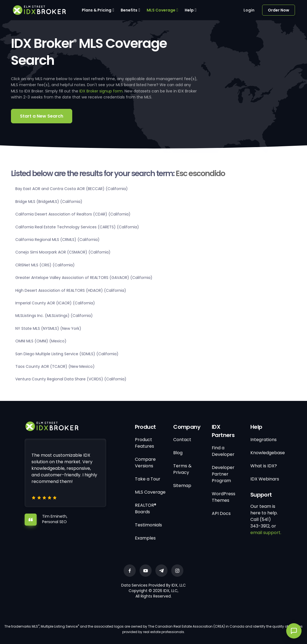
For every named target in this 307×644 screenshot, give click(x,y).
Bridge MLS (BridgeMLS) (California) (49, 202)
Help (189, 10)
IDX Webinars (265, 479)
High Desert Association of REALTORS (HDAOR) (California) (71, 290)
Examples (145, 538)
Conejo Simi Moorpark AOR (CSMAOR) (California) (63, 252)
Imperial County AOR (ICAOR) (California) (55, 303)
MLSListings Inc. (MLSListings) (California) (54, 316)
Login (249, 10)
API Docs (221, 513)
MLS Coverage (161, 10)
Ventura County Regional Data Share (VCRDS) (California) (71, 379)
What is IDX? (264, 466)
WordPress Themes (224, 497)
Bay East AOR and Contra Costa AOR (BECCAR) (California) (72, 189)
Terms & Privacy (182, 469)
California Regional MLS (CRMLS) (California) (57, 240)
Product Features (144, 443)
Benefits (129, 10)
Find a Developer (223, 451)
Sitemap (182, 486)
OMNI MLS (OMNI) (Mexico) (41, 341)
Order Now (279, 10)
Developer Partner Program (223, 474)
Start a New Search (42, 116)
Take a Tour (148, 479)
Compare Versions (145, 463)
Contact (182, 440)
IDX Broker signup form (101, 91)
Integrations (263, 440)
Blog (178, 453)
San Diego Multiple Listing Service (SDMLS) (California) (67, 354)
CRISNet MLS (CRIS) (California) (45, 265)
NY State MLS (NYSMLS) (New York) (48, 328)
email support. (266, 533)
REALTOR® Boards (146, 509)
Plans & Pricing (97, 10)
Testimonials (148, 525)
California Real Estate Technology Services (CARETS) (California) (77, 227)
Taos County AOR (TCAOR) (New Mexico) (55, 366)
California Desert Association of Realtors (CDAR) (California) (73, 214)
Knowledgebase (268, 453)
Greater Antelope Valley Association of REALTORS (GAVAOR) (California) (84, 278)
